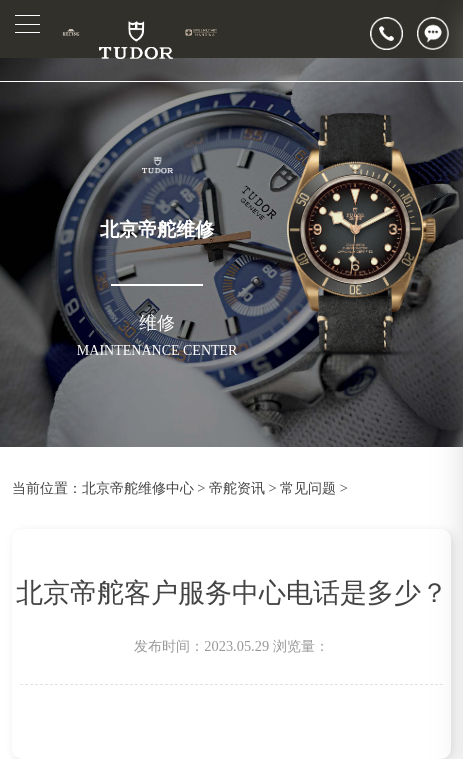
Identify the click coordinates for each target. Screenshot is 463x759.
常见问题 (308, 488)
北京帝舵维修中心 (138, 488)
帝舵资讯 (237, 488)
